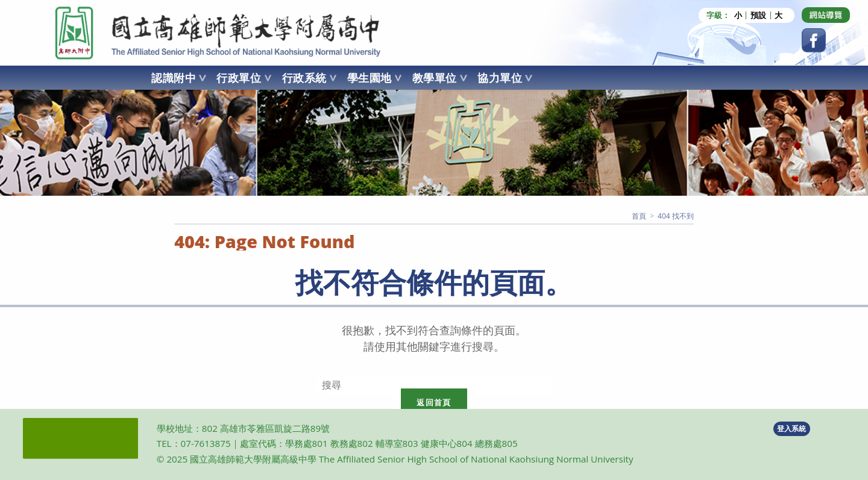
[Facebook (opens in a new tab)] (814, 40)
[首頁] (639, 216)
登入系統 (791, 429)
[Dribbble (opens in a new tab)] (826, 15)
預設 (758, 15)
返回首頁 (434, 402)
